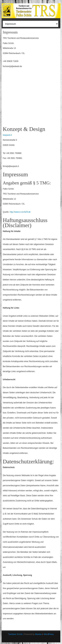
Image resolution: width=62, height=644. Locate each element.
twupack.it (7, 135)
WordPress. (49, 634)
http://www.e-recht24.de (20, 212)
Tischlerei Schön (15, 634)
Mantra (38, 634)
